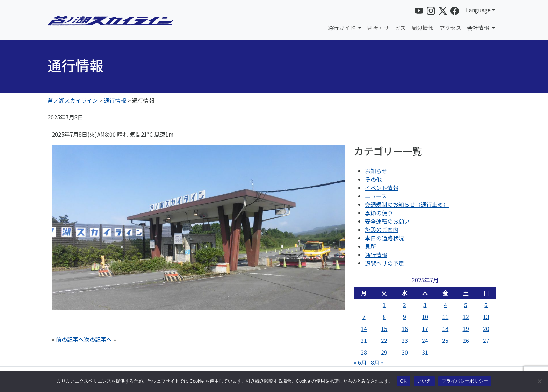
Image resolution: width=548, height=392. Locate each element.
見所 (370, 246)
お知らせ (376, 171)
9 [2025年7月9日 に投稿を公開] (405, 317)
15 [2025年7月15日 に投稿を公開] (384, 328)
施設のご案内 (382, 230)
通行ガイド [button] (342, 28)
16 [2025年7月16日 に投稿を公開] (405, 328)
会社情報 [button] (479, 28)
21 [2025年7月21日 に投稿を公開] (364, 340)
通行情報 (376, 255)
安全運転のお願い (387, 221)
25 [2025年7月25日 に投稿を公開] (445, 340)
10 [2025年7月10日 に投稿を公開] (425, 317)
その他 (373, 179)
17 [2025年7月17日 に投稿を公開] (425, 328)
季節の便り (379, 213)
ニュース (376, 196)
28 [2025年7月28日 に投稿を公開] (364, 352)
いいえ (424, 381)
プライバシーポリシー (465, 381)
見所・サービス (386, 28)
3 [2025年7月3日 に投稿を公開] (425, 305)
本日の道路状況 (384, 238)
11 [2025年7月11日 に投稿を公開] (445, 317)
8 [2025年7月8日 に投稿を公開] (384, 317)
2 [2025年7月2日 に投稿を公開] (405, 305)
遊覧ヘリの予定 (384, 263)
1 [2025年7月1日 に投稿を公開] (384, 305)
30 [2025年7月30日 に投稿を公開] (405, 352)
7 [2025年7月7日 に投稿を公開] (364, 317)
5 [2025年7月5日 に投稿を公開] (466, 305)
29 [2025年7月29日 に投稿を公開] (384, 352)
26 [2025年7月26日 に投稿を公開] (466, 340)
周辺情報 (423, 28)
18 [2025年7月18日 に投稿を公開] (445, 328)
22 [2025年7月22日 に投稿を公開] (384, 340)
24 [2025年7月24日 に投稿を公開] (425, 340)
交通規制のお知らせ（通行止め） (407, 204)
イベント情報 (382, 188)
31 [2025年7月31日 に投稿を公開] (425, 352)
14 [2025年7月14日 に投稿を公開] (364, 328)
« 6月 (360, 362)
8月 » (377, 362)
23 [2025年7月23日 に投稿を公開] (405, 340)
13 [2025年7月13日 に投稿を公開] (486, 317)
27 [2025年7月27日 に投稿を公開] (486, 340)
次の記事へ (98, 339)
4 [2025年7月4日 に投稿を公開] (445, 305)
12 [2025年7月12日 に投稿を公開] (466, 317)
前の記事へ (70, 339)
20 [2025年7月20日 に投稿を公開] (486, 328)
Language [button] (478, 10)
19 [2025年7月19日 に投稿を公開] (466, 328)
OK (403, 381)
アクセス (450, 28)
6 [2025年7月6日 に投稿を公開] (486, 305)
